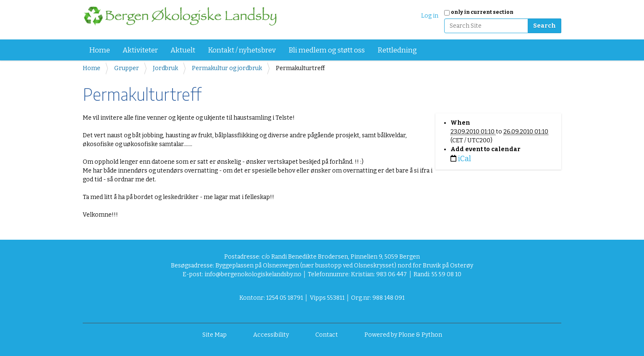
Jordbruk (165, 68)
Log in (430, 16)
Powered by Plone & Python (403, 335)
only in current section (482, 12)
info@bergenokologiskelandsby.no (253, 274)
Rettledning (397, 50)
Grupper (127, 68)
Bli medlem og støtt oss (327, 50)
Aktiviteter (140, 50)
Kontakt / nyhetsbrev (242, 50)
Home (99, 50)
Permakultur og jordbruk (227, 68)
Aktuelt (183, 50)
